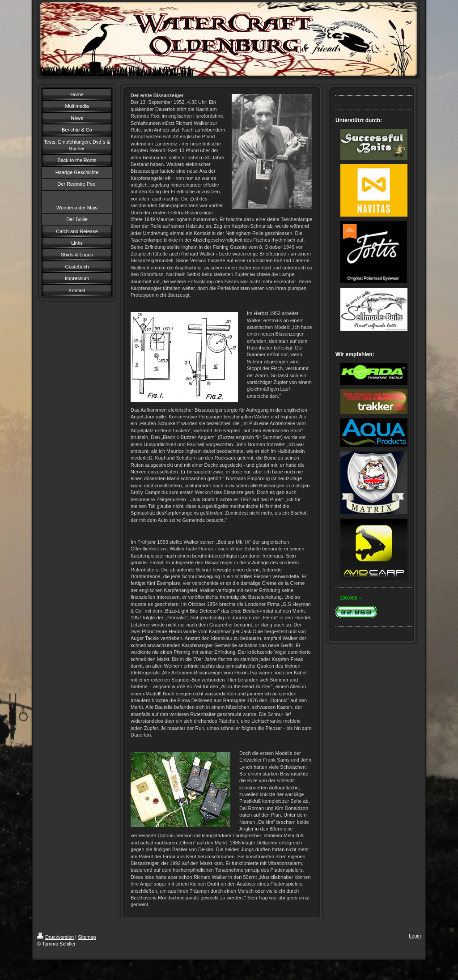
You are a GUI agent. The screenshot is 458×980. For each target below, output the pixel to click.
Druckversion (55, 937)
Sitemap (87, 937)
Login (415, 936)
